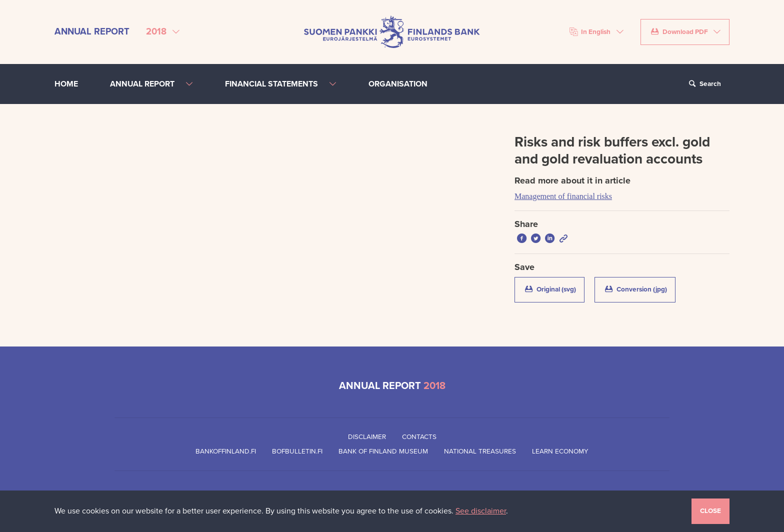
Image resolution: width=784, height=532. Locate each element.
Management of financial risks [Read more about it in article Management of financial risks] (563, 196)
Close (710, 511)
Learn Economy (560, 451)
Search (703, 84)
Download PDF (679, 32)
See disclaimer (481, 511)
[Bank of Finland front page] (392, 31)
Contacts (419, 437)
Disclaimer (367, 437)
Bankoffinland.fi (226, 451)
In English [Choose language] (590, 32)
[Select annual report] (163, 32)
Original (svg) (554, 289)
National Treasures (480, 451)
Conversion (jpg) (639, 289)
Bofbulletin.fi (297, 451)
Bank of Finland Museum (383, 451)
